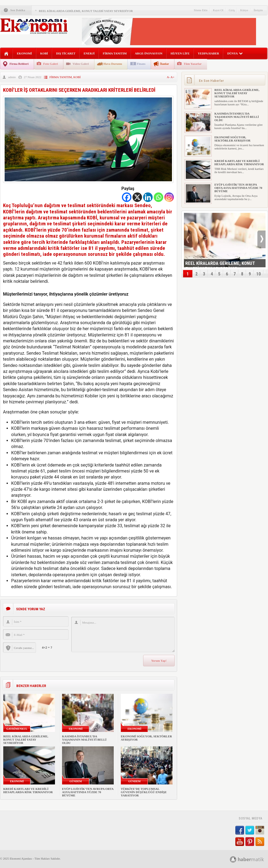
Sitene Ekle (201, 10)
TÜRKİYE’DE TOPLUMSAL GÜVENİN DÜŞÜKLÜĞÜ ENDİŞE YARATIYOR (144, 792)
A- (169, 77)
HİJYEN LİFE (180, 53)
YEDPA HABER (208, 53)
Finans (141, 64)
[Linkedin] (148, 197)
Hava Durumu (113, 64)
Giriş (232, 10)
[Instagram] (169, 197)
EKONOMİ (24, 53)
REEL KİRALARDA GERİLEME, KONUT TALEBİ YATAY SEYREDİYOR (86, 11)
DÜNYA (235, 53)
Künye (244, 10)
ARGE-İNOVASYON (149, 53)
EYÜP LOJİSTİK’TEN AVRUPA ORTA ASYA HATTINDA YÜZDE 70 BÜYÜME (88, 792)
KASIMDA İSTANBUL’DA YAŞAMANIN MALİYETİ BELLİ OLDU (84, 740)
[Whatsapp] (158, 197)
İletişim (258, 10)
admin (12, 77)
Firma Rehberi (19, 64)
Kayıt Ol (218, 10)
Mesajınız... (123, 634)
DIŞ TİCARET (66, 53)
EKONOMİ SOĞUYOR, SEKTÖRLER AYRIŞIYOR (232, 139)
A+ (172, 77)
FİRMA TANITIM (115, 53)
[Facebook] (127, 197)
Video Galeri (81, 64)
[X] (137, 197)
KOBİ (44, 53)
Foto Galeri (51, 64)
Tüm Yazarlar (193, 64)
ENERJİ (89, 53)
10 (258, 274)
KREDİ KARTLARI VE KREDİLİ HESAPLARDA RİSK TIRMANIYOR (28, 790)
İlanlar (165, 64)
